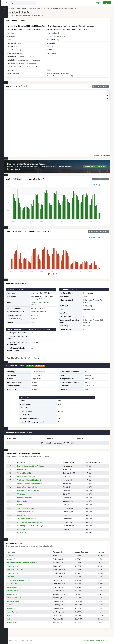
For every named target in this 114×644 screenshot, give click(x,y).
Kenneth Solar (29, 501)
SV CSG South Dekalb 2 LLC (34, 487)
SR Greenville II (20, 591)
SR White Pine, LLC (21, 598)
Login (98, 3)
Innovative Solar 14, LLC (23, 570)
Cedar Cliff (18, 559)
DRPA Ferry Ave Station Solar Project (37, 526)
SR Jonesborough (20, 594)
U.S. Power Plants (21, 9)
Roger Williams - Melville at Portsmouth (38, 466)
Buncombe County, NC (50, 9)
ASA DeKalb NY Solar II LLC (34, 477)
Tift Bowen (27, 494)
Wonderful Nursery (30, 533)
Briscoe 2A (27, 515)
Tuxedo (17, 615)
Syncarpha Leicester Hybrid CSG (36, 519)
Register (107, 3)
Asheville (17, 556)
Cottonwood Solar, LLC (32, 512)
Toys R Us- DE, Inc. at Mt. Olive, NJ (36, 480)
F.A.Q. (109, 641)
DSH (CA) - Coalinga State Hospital (36, 522)
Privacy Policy (89, 641)
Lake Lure (18, 577)
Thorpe (17, 605)
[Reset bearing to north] (108, 99)
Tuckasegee (18, 608)
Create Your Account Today (95, 166)
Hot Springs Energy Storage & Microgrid (29, 563)
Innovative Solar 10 (21, 566)
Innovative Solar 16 (21, 573)
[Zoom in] (108, 92)
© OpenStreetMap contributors (101, 156)
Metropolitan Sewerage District (26, 580)
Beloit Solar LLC (29, 529)
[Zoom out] (108, 95)
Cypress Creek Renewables (61, 36)
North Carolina (35, 9)
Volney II (26, 505)
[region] (4, 321)
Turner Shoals (19, 612)
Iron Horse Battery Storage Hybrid (36, 484)
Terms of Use (101, 641)
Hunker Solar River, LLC (32, 508)
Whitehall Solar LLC (31, 473)
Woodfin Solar (19, 622)
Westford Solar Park (31, 498)
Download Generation (100, 179)
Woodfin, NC (65, 9)
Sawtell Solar (19, 584)
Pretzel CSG (28, 470)
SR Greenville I (19, 587)
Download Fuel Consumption (98, 231)
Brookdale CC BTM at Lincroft (34, 491)
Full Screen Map (99, 87)
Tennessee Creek (20, 601)
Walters (17, 619)
